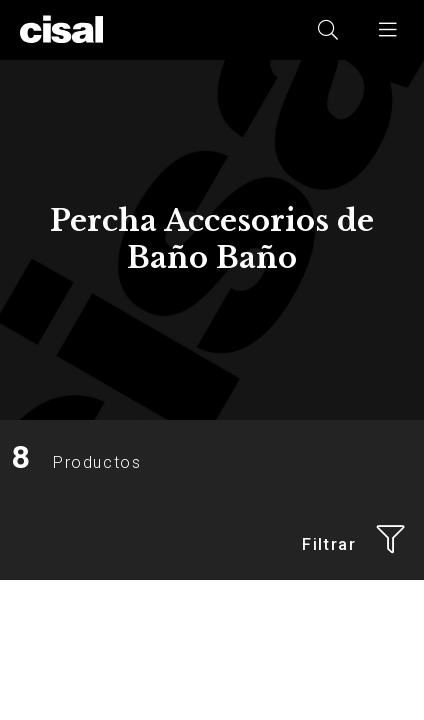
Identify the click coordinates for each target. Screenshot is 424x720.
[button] (389, 30)
